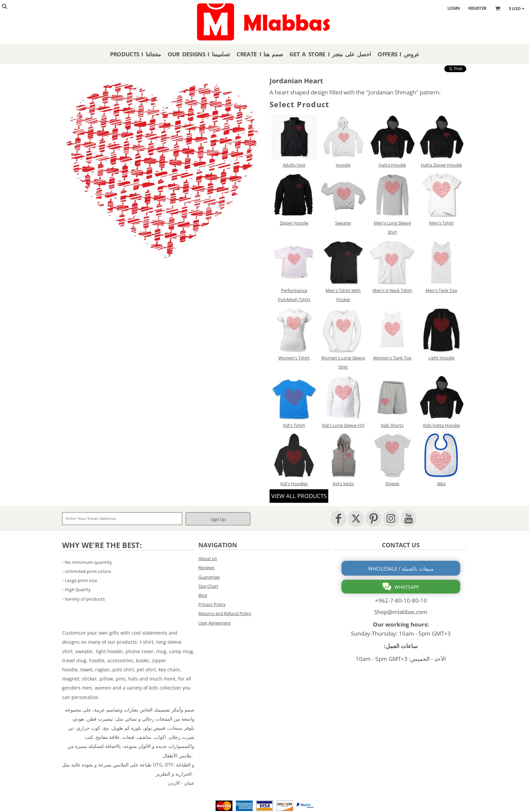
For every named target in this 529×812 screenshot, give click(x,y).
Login (454, 8)
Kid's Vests (343, 484)
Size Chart (208, 586)
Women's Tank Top (392, 358)
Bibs (441, 484)
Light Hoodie (441, 358)
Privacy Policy (212, 604)
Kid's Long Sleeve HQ (343, 425)
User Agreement (215, 623)
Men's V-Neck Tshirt (392, 290)
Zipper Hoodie (294, 223)
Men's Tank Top (441, 290)
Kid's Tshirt (294, 425)
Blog (203, 595)
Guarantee (209, 577)
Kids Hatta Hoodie (441, 425)
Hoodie (343, 165)
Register (478, 8)
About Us (208, 558)
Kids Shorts (392, 425)
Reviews (206, 568)
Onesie (392, 484)
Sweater (343, 223)
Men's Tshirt (441, 223)
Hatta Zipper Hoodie (441, 165)
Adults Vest (294, 165)
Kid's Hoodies (294, 484)
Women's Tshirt (294, 358)
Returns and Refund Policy (225, 613)
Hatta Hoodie (392, 165)
